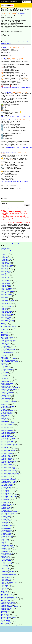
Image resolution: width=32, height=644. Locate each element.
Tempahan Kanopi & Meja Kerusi (10, 599)
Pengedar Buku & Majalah (8, 490)
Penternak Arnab (5, 501)
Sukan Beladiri (5, 585)
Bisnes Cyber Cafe (6, 273)
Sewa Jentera (4, 570)
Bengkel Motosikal (6, 259)
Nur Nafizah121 (7, 92)
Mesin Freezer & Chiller (7, 406)
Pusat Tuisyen (5, 551)
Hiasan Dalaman (5, 334)
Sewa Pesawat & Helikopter (8, 574)
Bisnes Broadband (6, 267)
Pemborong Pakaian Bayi (8, 466)
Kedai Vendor (4, 365)
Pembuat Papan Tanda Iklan (8, 480)
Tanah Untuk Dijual (6, 593)
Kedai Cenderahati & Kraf (8, 349)
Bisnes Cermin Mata (6, 270)
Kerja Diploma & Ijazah (7, 369)
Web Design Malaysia (7, 622)
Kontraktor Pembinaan (7, 392)
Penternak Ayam (5, 502)
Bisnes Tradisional (6, 317)
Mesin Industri (5, 408)
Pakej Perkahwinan (6, 417)
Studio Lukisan (5, 581)
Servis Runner (5, 565)
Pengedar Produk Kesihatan (8, 498)
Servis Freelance (5, 559)
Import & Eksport (6, 342)
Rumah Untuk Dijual (6, 558)
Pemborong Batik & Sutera (8, 452)
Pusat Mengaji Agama (7, 545)
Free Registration (8, 208)
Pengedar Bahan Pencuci (8, 489)
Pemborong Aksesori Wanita (8, 450)
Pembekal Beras (5, 427)
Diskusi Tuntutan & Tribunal (9, 326)
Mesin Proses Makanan (7, 411)
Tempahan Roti (5, 610)
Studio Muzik (4, 584)
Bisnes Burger (5, 268)
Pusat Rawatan (5, 548)
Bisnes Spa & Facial (6, 311)
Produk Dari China (6, 533)
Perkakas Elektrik (5, 519)
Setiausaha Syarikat (6, 567)
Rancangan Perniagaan (7, 553)
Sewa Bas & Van (5, 568)
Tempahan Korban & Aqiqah (9, 604)
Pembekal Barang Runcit (8, 426)
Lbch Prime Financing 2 (9, 120)
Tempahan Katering (6, 600)
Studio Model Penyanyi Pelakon (10, 582)
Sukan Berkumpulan (6, 587)
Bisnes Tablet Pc (5, 316)
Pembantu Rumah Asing (7, 424)
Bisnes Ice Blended (6, 284)
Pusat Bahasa (4, 539)
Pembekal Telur (5, 447)
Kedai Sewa (4, 363)
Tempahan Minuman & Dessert (9, 607)
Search (7, 2)
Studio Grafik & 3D (6, 579)
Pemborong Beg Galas (7, 453)
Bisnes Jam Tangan (6, 285)
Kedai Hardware (5, 354)
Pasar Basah (4, 420)
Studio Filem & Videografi (8, 576)
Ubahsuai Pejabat (6, 611)
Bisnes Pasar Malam (6, 294)
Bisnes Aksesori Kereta (7, 265)
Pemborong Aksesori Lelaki (8, 449)
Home (3, 2)
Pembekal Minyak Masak (8, 443)
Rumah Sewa (4, 556)
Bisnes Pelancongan (6, 296)
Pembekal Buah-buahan (7, 429)
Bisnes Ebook (5, 276)
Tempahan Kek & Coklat (7, 602)
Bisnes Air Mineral (6, 262)
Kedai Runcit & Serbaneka (8, 360)
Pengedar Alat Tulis (6, 487)
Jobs (11, 2)
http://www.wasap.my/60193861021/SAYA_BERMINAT (16, 87)
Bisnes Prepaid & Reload (8, 300)
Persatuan (4, 247)
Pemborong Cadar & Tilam (8, 458)
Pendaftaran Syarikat (6, 484)
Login (15, 2)
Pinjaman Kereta (5, 527)
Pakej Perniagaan (5, 248)
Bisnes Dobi (4, 274)
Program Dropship (6, 538)
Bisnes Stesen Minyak (7, 314)
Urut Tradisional (5, 614)
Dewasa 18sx (4, 323)
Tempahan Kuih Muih (7, 605)
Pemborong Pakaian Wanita (8, 472)
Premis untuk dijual (6, 532)
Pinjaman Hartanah (7, 43)
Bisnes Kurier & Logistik (7, 291)
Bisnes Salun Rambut (7, 305)
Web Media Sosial (6, 623)
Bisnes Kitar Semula (6, 288)
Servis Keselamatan (6, 561)
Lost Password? (19, 208)
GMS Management (15, 12)
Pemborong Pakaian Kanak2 (9, 467)
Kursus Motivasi (5, 400)
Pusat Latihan (5, 542)
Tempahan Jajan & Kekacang (9, 597)
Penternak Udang (6, 510)
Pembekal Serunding (7, 446)
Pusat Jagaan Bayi (6, 541)
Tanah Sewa (4, 591)
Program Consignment (7, 536)
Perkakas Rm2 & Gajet (7, 521)
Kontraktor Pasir (5, 391)
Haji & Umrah (5, 333)
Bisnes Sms (4, 310)
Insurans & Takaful (6, 345)
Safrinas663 (6, 48)
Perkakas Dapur (5, 518)
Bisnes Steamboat (6, 313)
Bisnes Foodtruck (6, 277)
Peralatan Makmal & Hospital (9, 512)
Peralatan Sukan (5, 515)
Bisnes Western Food (7, 322)
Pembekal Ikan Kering (7, 431)
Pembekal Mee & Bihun (7, 441)
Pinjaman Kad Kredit (6, 525)
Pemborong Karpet (6, 460)
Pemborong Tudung (6, 478)
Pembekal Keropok (6, 435)
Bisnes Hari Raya (5, 280)
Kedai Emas (4, 351)
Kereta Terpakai (5, 368)
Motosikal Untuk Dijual (7, 414)
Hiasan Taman (5, 336)
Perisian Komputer (6, 516)
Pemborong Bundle (6, 457)
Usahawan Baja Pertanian (8, 616)
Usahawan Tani (5, 619)
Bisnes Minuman (5, 293)
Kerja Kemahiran (5, 371)
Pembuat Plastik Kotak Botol (9, 481)
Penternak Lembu (6, 509)
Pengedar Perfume (6, 493)
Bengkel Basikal (5, 254)
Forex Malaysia (5, 329)
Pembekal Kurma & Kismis (8, 438)
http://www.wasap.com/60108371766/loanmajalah (16, 117)
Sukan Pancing (5, 590)
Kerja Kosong (4, 372)
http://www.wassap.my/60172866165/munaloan (18, 147)
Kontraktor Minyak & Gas (8, 389)
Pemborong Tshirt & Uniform (9, 475)
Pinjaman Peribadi (23, 42)
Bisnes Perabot (5, 299)
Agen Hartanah (5, 253)
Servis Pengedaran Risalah (8, 564)
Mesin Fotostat (5, 404)
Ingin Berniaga (5, 343)
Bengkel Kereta (5, 257)
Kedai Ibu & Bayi (5, 355)
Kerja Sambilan (5, 377)
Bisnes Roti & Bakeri (6, 303)
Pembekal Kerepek (6, 434)
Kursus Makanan (5, 398)
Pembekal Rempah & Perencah (9, 444)
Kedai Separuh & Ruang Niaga (9, 362)
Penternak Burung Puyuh (8, 504)
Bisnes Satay (4, 308)
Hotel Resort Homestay (7, 337)
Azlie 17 (5, 58)
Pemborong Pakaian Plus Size (9, 470)
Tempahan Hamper (6, 596)
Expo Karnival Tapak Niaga (8, 328)
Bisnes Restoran (5, 302)
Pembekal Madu (5, 440)
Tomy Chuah (5, 12)
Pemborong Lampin (6, 463)
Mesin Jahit (4, 409)
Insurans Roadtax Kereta (8, 346)
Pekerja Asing (4, 421)
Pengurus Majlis (5, 499)
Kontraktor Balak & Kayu (8, 385)
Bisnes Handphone (6, 279)
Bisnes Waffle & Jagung (7, 320)
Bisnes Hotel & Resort (7, 282)
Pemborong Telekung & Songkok (10, 473)
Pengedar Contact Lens (7, 492)
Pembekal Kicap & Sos (7, 437)
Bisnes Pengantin (6, 297)
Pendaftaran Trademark (7, 486)
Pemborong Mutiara (6, 464)
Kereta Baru (4, 366)
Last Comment (21, 14)
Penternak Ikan (5, 506)
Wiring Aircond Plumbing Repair (10, 625)
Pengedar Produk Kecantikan (9, 496)
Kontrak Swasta (5, 382)
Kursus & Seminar (6, 395)
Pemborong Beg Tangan (7, 455)
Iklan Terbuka (5, 339)
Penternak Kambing (6, 507)
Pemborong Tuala (6, 476)
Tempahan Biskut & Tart (7, 594)
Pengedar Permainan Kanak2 (9, 495)
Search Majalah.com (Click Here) (10, 243)
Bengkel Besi (4, 256)
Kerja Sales (4, 375)
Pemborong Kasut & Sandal (9, 461)
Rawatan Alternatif (6, 555)
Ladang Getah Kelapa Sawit (8, 401)
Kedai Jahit (4, 357)
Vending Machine (6, 620)
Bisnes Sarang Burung (7, 306)
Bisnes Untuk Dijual (6, 319)
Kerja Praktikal (5, 374)
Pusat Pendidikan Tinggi (7, 547)
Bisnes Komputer (5, 290)
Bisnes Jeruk (4, 287)
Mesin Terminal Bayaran (7, 412)
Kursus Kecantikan (6, 397)
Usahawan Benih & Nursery (8, 617)
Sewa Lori (3, 573)
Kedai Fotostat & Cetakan (8, 352)
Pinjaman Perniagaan (11, 42)
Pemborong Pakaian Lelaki (8, 469)
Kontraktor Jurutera (6, 386)
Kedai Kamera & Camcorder (8, 359)
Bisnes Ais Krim (5, 264)
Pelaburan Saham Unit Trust (8, 423)
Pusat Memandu (5, 544)
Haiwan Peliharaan (6, 331)
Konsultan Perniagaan (7, 250)
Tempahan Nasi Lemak (7, 608)
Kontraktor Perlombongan (8, 394)
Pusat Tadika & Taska (7, 550)
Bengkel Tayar (5, 261)
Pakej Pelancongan (6, 415)
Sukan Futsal (4, 588)
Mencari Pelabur (5, 403)
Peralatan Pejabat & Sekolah (9, 513)
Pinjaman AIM (5, 522)
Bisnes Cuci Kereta (6, 271)
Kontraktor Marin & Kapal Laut (9, 388)
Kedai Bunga (4, 348)
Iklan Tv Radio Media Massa (8, 340)
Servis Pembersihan (6, 562)
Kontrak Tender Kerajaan (8, 383)
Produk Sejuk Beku (6, 535)
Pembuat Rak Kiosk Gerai (8, 483)
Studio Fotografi (5, 578)
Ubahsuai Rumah (6, 613)
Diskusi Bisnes (5, 325)
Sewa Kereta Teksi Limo (7, 571)
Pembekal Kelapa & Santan (8, 432)
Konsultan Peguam (6, 378)
